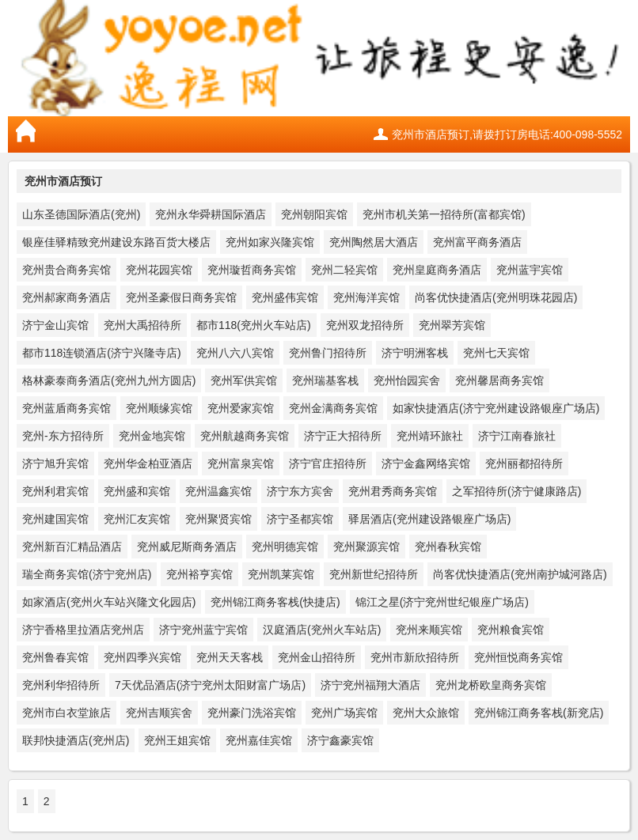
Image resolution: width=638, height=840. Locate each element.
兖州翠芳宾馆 (452, 325)
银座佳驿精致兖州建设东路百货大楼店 (116, 242)
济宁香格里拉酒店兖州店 (83, 630)
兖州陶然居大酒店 (374, 242)
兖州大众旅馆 (426, 713)
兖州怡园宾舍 (407, 380)
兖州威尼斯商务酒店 (187, 547)
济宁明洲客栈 (415, 353)
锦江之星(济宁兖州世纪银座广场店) (442, 602)
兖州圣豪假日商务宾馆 (181, 297)
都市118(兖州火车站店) (254, 325)
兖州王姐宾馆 (177, 740)
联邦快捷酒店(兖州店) (76, 740)
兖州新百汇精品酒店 (72, 547)
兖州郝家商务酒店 (66, 297)
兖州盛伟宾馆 (285, 297)
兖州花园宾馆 (159, 270)
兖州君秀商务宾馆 (393, 491)
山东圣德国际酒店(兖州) (81, 214)
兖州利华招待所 (61, 685)
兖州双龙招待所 (365, 325)
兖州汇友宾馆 (137, 519)
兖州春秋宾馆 (448, 547)
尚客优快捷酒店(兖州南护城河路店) (520, 574)
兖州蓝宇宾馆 (530, 270)
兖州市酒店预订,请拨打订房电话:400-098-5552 (507, 134)
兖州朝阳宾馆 (314, 214)
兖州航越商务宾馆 (245, 436)
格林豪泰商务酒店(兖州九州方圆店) (109, 380)
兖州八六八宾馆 (235, 353)
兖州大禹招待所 (142, 325)
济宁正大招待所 (343, 436)
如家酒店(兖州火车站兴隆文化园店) (109, 602)
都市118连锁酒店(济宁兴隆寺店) (102, 353)
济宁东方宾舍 (300, 491)
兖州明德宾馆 (285, 547)
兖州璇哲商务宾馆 (252, 270)
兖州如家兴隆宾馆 (270, 242)
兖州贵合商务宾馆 (66, 270)
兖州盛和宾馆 (137, 491)
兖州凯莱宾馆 (281, 574)
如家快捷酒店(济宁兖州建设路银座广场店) (496, 408)
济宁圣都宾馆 (300, 519)
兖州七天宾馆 (496, 353)
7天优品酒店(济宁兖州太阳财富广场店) (210, 685)
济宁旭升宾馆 (55, 464)
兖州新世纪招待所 (374, 574)
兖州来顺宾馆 (429, 630)
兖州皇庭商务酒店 (437, 270)
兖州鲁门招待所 (328, 353)
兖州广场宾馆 (344, 713)
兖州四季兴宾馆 (142, 657)
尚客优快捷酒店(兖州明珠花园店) (496, 297)
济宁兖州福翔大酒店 (370, 685)
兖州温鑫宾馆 (218, 491)
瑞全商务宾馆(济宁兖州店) (87, 574)
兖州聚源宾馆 (366, 547)
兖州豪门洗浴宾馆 (252, 713)
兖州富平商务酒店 (477, 242)
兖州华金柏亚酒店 (148, 464)
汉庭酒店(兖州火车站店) (322, 630)
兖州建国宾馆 (55, 519)
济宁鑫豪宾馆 (340, 740)
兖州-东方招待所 (63, 436)
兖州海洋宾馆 (366, 297)
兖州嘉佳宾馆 (259, 740)
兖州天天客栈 (230, 657)
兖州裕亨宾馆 (199, 574)
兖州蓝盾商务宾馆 (66, 408)
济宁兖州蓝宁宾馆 (203, 630)
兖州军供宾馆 (244, 380)
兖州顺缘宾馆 (159, 408)
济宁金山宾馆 (55, 325)
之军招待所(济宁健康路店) (516, 491)
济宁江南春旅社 (517, 436)
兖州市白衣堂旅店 (66, 713)
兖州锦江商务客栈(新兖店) (539, 713)
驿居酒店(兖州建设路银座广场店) (429, 519)
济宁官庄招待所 (328, 464)
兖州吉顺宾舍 (159, 713)
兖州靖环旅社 (430, 436)
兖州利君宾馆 (55, 491)
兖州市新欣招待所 (415, 657)
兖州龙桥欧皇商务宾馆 (491, 685)
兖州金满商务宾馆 (333, 408)
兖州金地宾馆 (152, 436)
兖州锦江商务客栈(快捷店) (275, 602)
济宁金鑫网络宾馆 (426, 464)
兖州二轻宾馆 (344, 270)
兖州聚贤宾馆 (218, 519)
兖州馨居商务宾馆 (499, 380)
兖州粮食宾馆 (511, 630)
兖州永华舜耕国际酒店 (211, 214)
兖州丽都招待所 (524, 464)
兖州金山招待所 (317, 657)
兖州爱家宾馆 (241, 408)
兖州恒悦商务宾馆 (518, 657)
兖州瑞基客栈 (325, 380)
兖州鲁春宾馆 (55, 657)
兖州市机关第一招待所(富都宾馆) (444, 214)
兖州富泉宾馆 (241, 464)
